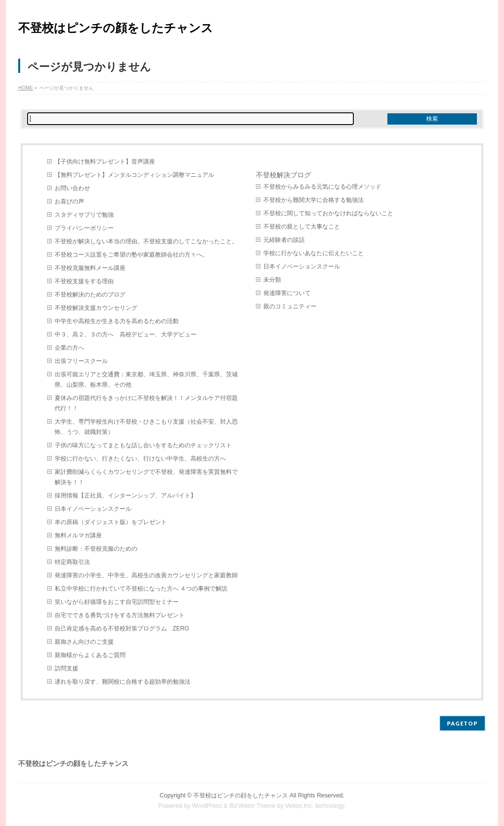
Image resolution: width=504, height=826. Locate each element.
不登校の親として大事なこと (302, 227)
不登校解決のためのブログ (90, 295)
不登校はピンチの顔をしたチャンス (116, 28)
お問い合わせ (72, 188)
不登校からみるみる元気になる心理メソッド (322, 187)
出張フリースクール (81, 361)
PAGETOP (462, 723)
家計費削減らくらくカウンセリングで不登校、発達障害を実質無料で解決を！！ (146, 477)
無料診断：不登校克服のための (96, 549)
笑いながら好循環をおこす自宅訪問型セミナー (117, 602)
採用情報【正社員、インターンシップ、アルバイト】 (126, 496)
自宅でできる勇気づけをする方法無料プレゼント (120, 615)
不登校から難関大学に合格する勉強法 (314, 200)
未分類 (272, 280)
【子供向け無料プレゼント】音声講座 (105, 162)
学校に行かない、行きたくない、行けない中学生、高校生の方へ (140, 459)
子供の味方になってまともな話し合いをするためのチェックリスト (143, 445)
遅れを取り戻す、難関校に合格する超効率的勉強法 (123, 682)
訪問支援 (66, 668)
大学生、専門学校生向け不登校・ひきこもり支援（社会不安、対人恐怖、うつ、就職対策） (146, 427)
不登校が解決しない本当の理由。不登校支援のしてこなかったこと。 (146, 241)
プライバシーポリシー (84, 228)
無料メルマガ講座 (78, 535)
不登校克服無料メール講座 (90, 268)
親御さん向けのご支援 (84, 642)
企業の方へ (69, 348)
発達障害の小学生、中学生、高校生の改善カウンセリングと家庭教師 (146, 575)
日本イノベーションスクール (93, 509)
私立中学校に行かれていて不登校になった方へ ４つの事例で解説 (141, 589)
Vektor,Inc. (299, 806)
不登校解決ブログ (283, 175)
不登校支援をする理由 (84, 281)
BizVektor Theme (252, 806)
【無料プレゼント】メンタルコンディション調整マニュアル (134, 175)
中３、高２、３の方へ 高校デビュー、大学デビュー (126, 334)
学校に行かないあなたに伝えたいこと (314, 253)
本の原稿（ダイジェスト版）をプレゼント (111, 522)
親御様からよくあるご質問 (90, 655)
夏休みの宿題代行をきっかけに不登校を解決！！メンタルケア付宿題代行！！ (146, 403)
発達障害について (287, 293)
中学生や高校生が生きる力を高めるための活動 (117, 321)
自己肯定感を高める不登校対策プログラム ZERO (122, 628)
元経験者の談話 (284, 240)
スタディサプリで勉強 (84, 215)
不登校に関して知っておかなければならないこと (328, 213)
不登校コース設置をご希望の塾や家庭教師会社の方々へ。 (131, 255)
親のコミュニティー (290, 306)
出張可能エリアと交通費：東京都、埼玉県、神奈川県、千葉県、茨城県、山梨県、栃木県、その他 (146, 380)
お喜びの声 (69, 201)
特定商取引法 (72, 562)
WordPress (207, 806)
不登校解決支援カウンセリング (96, 308)
